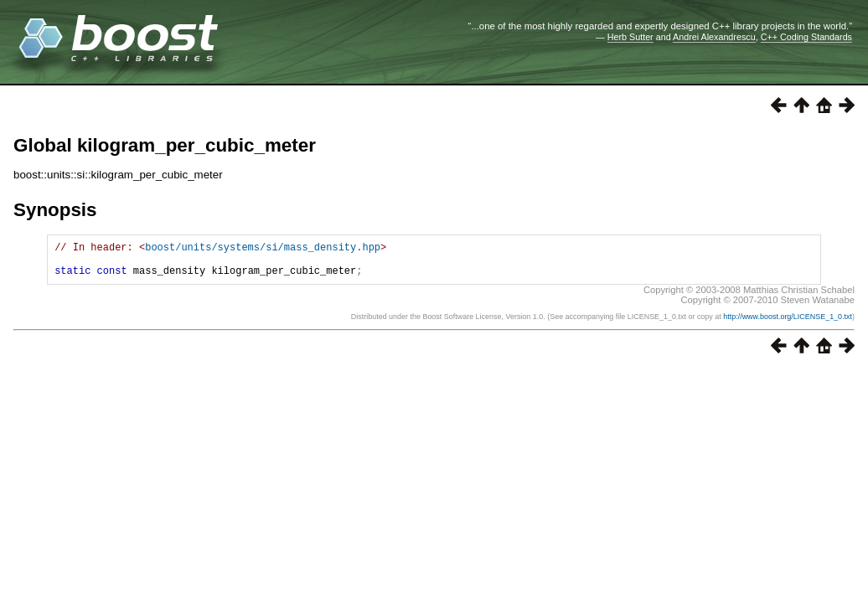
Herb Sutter (630, 37)
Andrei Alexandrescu (714, 37)
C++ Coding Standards (806, 37)
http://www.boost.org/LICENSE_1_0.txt (788, 324)
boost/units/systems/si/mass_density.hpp (263, 249)
